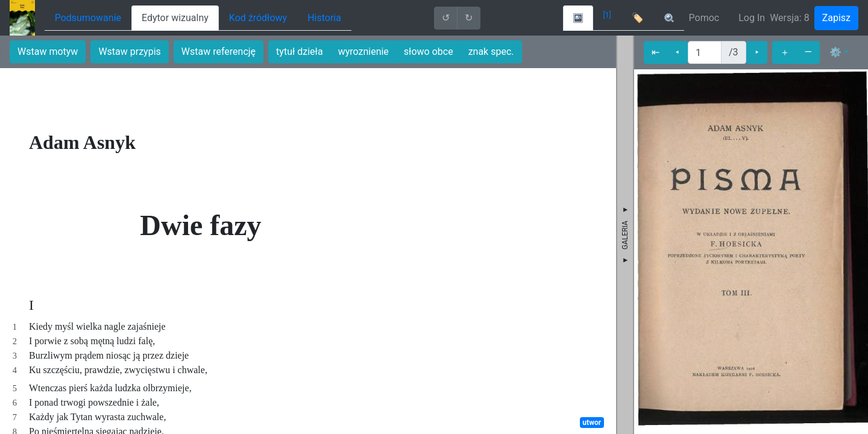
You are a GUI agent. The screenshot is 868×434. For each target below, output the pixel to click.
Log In (752, 18)
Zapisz (836, 18)
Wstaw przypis (129, 52)
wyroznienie (363, 52)
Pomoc (704, 18)
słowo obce (429, 52)
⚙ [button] (835, 52)
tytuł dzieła (300, 52)
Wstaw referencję (219, 52)
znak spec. (491, 52)
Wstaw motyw (48, 52)
